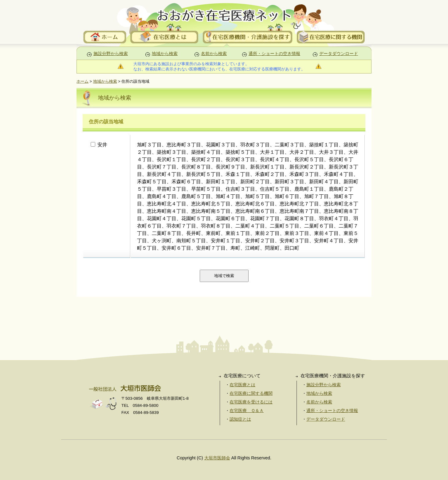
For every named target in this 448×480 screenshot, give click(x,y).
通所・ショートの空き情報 (274, 54)
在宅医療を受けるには (251, 402)
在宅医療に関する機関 (251, 393)
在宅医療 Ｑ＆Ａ (247, 411)
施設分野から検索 (111, 54)
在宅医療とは (242, 385)
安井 (114, 145)
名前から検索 (214, 54)
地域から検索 (165, 54)
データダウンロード (339, 54)
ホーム (83, 81)
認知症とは (240, 419)
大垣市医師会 (217, 458)
